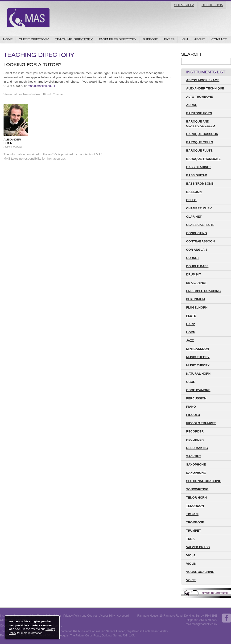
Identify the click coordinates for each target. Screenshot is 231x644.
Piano (191, 407)
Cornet (193, 258)
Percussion (196, 398)
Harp (191, 324)
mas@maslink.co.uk (41, 86)
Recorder (195, 440)
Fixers (169, 39)
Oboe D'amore (198, 390)
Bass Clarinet (199, 167)
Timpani (192, 514)
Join (184, 39)
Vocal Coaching (200, 572)
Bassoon (194, 192)
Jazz (190, 341)
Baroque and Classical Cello (201, 124)
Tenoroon (195, 506)
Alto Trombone (200, 97)
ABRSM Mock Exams (203, 80)
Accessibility (107, 616)
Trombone (195, 522)
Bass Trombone (200, 184)
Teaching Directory (74, 39)
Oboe (191, 382)
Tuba (190, 539)
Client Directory (34, 39)
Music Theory (198, 357)
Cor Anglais (197, 250)
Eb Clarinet (196, 283)
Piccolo (193, 415)
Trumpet (194, 531)
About (200, 39)
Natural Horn (198, 374)
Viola (191, 555)
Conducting (197, 233)
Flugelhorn (197, 307)
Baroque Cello (200, 142)
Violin (191, 564)
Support (150, 39)
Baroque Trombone (203, 159)
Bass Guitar (197, 175)
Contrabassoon (200, 241)
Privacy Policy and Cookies (80, 616)
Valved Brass (198, 547)
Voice (191, 580)
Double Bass (197, 266)
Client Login (212, 5)
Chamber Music (199, 208)
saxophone (196, 464)
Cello (191, 200)
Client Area (184, 5)
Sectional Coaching (204, 481)
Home (8, 39)
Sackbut (194, 456)
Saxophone (196, 473)
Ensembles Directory (118, 39)
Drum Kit (194, 274)
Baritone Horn (199, 113)
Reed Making (197, 448)
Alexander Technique (205, 88)
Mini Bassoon (198, 349)
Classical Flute (200, 225)
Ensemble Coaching (204, 291)
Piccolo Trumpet (201, 423)
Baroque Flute (199, 150)
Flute (191, 316)
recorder (195, 431)
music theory (198, 365)
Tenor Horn (196, 498)
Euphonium (196, 299)
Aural (192, 105)
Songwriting (197, 489)
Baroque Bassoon (202, 134)
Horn (191, 332)
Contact (219, 39)
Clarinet (194, 217)
